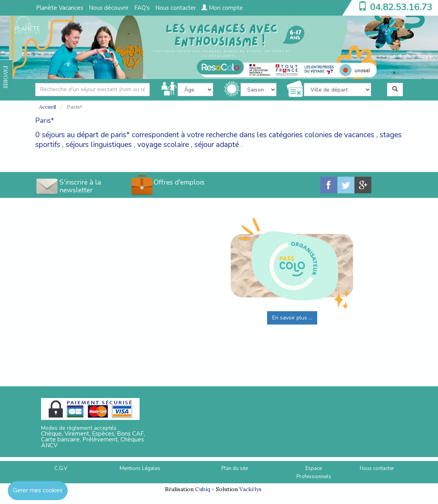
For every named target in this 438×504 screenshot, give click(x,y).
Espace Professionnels (314, 473)
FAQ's (142, 8)
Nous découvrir (109, 8)
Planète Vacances (60, 8)
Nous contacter (176, 8)
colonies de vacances (339, 135)
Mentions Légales (140, 468)
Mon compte (222, 8)
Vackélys (250, 489)
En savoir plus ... (292, 318)
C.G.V (61, 468)
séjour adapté (217, 145)
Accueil (48, 107)
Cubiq (203, 489)
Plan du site (235, 468)
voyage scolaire (163, 145)
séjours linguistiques (99, 145)
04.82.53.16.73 (401, 7)
